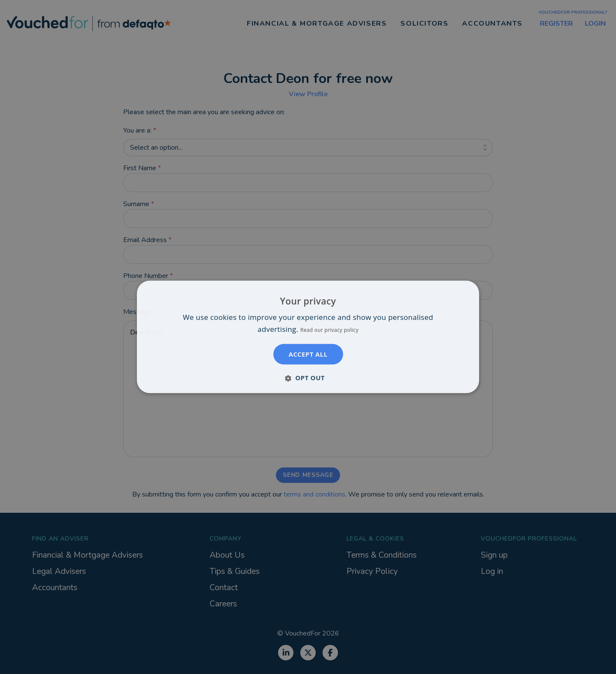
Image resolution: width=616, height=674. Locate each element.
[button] (308, 378)
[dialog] (308, 337)
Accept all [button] (308, 355)
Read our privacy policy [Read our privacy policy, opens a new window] (329, 330)
